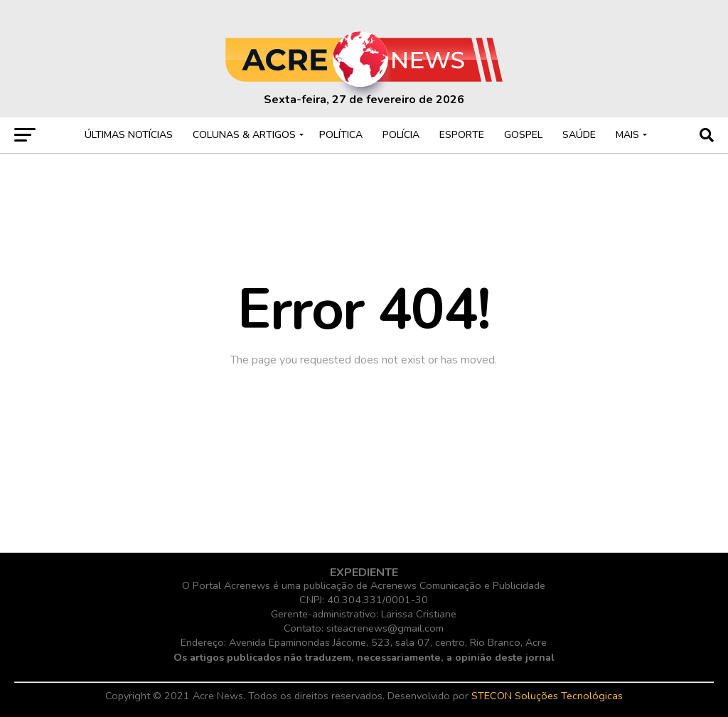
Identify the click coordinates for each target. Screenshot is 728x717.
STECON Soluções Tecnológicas (547, 696)
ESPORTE (462, 135)
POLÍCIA (401, 135)
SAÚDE (579, 135)
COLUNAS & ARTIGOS (244, 135)
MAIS (627, 135)
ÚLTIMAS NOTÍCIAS (129, 135)
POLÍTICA (341, 135)
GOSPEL (523, 135)
